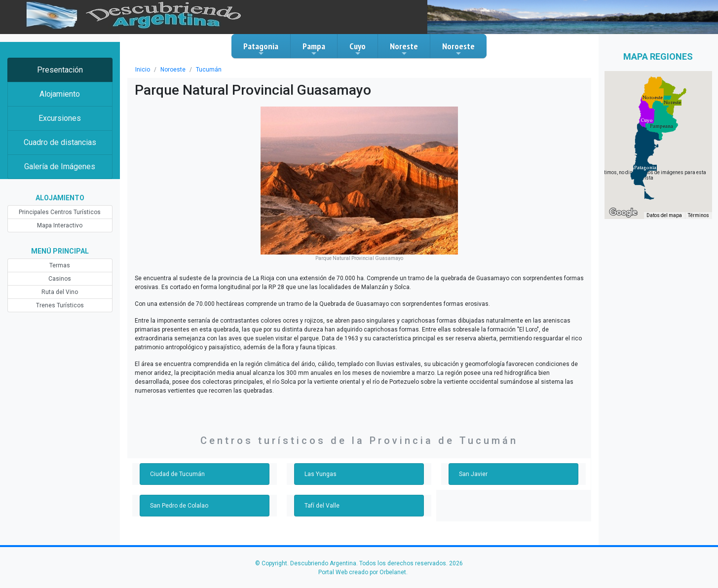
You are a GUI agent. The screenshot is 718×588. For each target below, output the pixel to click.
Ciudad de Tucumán (177, 474)
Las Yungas (321, 474)
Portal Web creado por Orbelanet (362, 572)
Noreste (404, 49)
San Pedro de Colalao (179, 506)
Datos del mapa (664, 215)
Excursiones (60, 118)
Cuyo (358, 49)
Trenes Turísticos (60, 305)
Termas (60, 265)
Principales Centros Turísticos (60, 212)
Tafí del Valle (322, 506)
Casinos (60, 279)
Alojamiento (60, 94)
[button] (645, 168)
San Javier (473, 474)
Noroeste (458, 49)
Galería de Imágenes (60, 166)
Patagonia (261, 49)
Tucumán (209, 70)
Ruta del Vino (60, 292)
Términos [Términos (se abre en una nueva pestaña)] (699, 215)
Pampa (314, 49)
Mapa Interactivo (60, 225)
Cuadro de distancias (60, 142)
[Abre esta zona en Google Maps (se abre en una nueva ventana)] (623, 213)
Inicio (143, 70)
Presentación (60, 70)
